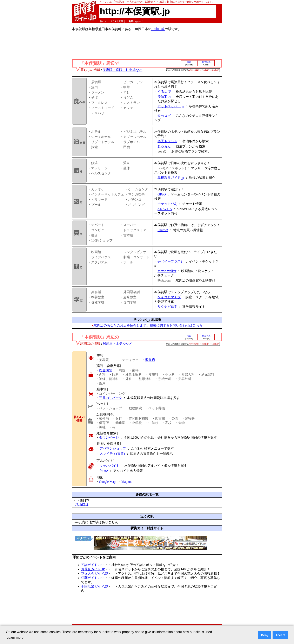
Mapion (127, 482)
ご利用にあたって (135, 21)
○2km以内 (205, 70)
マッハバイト (109, 466)
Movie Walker (167, 271)
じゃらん (164, 146)
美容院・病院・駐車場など (122, 70)
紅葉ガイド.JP (91, 578)
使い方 (103, 21)
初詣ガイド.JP (91, 565)
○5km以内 (215, 70)
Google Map (107, 482)
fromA (104, 471)
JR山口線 (158, 29)
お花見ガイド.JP (93, 569)
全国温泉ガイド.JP (95, 587)
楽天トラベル (167, 141)
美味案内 (164, 97)
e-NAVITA (165, 209)
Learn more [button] (15, 637)
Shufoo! (163, 230)
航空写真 (206, 62)
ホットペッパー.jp (171, 106)
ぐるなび (164, 92)
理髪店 (150, 360)
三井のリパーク (111, 398)
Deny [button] (265, 635)
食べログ (164, 116)
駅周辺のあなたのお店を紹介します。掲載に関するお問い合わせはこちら (148, 325)
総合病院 (106, 370)
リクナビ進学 (167, 307)
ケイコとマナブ (169, 297)
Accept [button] (280, 635)
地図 (189, 62)
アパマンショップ (113, 448)
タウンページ (109, 437)
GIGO (162, 194)
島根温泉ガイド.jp (171, 178)
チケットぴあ (167, 204)
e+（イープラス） (171, 261)
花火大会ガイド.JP (95, 574)
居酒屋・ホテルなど (118, 344)
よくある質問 (116, 21)
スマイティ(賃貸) (112, 454)
